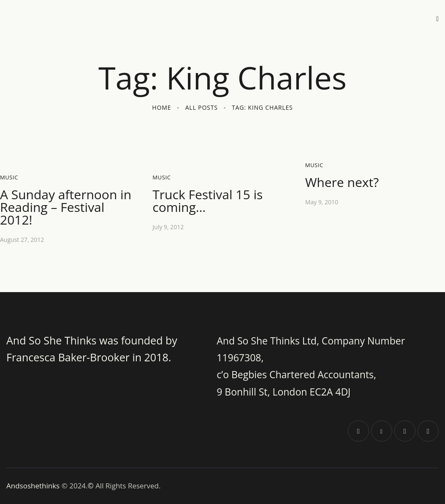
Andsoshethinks (34, 486)
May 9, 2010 (322, 202)
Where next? (342, 182)
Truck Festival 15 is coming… (208, 201)
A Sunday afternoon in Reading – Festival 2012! (66, 207)
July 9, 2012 (168, 227)
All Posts (202, 107)
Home (161, 107)
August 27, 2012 (22, 240)
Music (9, 177)
